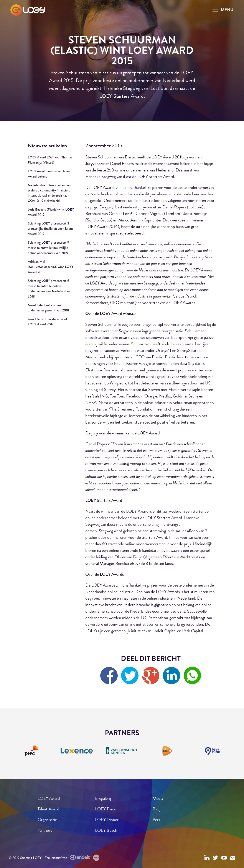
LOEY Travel (106, 809)
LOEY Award (49, 798)
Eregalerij (103, 798)
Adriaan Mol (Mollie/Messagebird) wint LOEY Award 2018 (51, 267)
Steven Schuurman (101, 157)
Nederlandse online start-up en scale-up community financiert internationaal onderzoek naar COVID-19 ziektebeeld (49, 193)
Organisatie (47, 820)
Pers (156, 820)
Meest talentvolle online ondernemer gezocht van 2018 (48, 308)
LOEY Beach (106, 830)
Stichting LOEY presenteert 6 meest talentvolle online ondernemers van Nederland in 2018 (49, 289)
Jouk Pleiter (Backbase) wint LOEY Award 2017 (48, 322)
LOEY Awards (103, 187)
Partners (45, 830)
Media (158, 798)
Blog (157, 809)
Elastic (130, 157)
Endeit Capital (164, 631)
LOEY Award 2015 (168, 157)
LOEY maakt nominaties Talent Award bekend (49, 174)
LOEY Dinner (107, 820)
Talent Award (48, 809)
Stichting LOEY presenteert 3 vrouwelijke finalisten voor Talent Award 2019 (50, 229)
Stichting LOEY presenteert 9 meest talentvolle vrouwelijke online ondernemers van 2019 (49, 248)
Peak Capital (193, 631)
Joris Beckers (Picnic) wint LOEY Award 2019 (51, 212)
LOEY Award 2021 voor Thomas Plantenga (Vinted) (50, 160)
